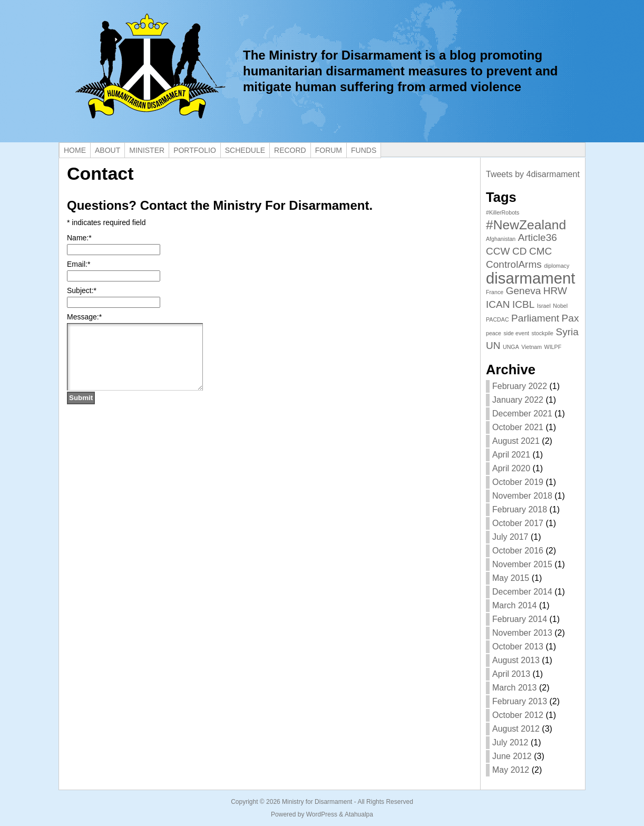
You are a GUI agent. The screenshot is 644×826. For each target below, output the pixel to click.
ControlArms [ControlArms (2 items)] (514, 264)
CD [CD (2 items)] (520, 251)
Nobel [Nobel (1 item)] (560, 306)
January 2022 (518, 400)
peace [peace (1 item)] (494, 333)
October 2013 (518, 647)
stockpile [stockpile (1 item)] (543, 333)
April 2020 (511, 468)
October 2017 (518, 523)
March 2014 (515, 605)
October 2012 (518, 715)
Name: (79, 238)
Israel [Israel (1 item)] (544, 306)
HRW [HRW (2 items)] (555, 291)
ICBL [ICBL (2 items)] (523, 304)
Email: (79, 264)
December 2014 (522, 592)
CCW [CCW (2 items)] (498, 251)
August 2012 (516, 729)
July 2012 (510, 742)
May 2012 (511, 770)
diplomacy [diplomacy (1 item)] (557, 266)
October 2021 (518, 427)
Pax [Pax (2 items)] (570, 318)
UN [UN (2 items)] (493, 346)
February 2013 (520, 701)
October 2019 (518, 482)
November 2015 (522, 564)
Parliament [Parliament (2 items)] (535, 318)
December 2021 (522, 414)
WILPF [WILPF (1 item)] (553, 347)
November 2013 (522, 633)
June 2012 (512, 756)
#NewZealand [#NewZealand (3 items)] (526, 225)
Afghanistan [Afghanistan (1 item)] (501, 239)
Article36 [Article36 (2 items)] (538, 237)
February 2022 (520, 386)
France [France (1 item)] (495, 292)
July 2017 (510, 537)
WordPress (322, 814)
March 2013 (515, 688)
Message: (84, 317)
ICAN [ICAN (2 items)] (498, 304)
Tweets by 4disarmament (533, 174)
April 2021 (511, 455)
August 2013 (516, 660)
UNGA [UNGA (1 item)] (511, 347)
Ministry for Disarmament (317, 802)
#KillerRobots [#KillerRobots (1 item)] (502, 212)
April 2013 (511, 674)
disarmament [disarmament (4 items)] (531, 278)
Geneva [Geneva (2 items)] (524, 291)
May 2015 (511, 578)
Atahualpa (359, 814)
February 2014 (520, 619)
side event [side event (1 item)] (517, 333)
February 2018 (520, 509)
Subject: (82, 290)
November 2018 (522, 496)
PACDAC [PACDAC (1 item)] (497, 319)
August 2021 (516, 441)
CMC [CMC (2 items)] (540, 251)
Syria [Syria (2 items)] (567, 332)
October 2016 (518, 551)
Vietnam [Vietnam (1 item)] (531, 347)
